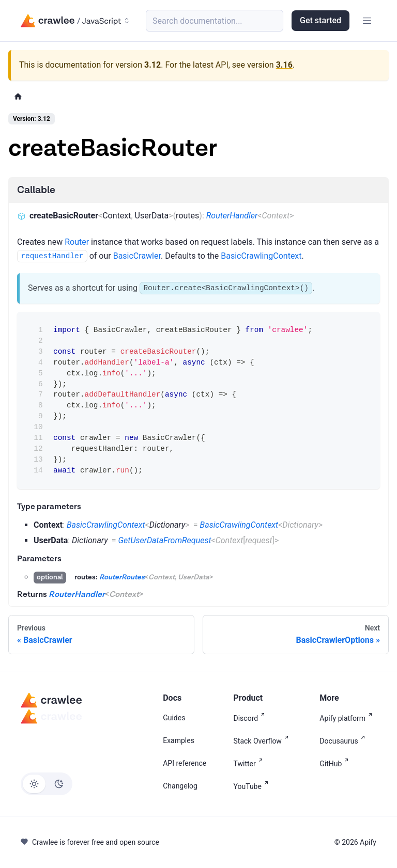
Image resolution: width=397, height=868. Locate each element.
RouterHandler (232, 216)
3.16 (284, 65)
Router (77, 242)
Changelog (180, 786)
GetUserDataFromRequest (165, 540)
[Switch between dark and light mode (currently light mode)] (47, 784)
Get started (320, 20)
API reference (185, 763)
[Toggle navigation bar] (367, 21)
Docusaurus (344, 740)
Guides (174, 718)
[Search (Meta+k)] (215, 21)
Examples (179, 740)
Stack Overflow (263, 740)
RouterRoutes (122, 578)
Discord (251, 717)
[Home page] (18, 97)
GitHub (336, 763)
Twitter (250, 763)
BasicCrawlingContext (261, 256)
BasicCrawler (137, 256)
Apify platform (348, 717)
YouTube (253, 786)
